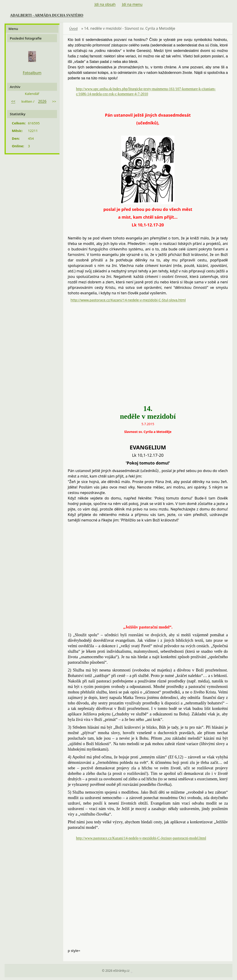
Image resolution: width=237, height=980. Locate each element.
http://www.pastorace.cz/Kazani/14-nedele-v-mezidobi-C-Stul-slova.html (128, 300)
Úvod (73, 28)
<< (13, 101)
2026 (42, 101)
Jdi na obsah (105, 4)
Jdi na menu (132, 4)
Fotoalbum (32, 73)
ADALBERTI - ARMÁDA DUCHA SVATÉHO (47, 15)
